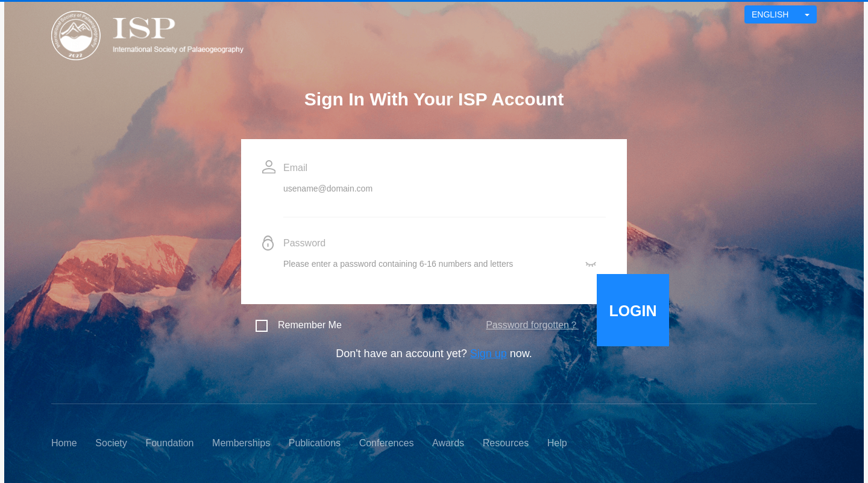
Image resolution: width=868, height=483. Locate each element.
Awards (448, 443)
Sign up (489, 354)
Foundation (169, 443)
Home (64, 443)
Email (295, 168)
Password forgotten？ (532, 325)
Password (304, 243)
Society (111, 443)
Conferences (387, 443)
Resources (506, 443)
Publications (315, 443)
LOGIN (633, 311)
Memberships (241, 443)
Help (557, 443)
